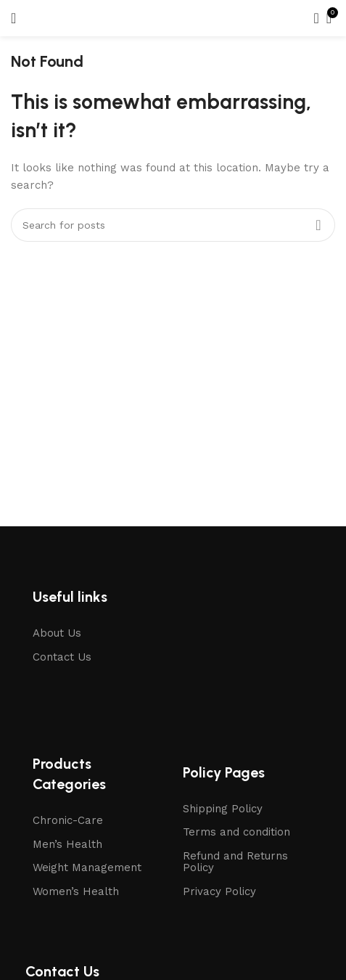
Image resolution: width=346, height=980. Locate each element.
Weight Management (87, 867)
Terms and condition (236, 832)
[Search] (312, 18)
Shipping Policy (223, 809)
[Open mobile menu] (13, 18)
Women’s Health (76, 891)
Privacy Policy (219, 891)
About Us (57, 633)
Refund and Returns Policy (235, 862)
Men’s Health (67, 844)
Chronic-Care (68, 820)
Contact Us (62, 657)
